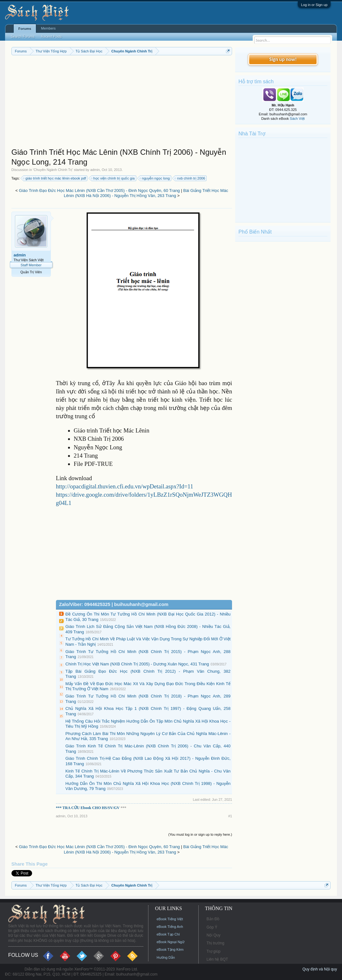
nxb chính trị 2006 (190, 178)
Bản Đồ (213, 919)
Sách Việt (297, 119)
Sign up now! (283, 59)
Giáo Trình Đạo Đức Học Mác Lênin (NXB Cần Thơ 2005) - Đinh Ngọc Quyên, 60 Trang (99, 191)
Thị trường (215, 943)
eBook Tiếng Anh (170, 927)
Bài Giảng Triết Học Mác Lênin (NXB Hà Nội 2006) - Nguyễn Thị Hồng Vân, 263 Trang (146, 193)
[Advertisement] (122, 103)
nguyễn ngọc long (155, 178)
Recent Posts (51, 37)
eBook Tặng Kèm (170, 949)
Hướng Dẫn (166, 957)
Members (48, 28)
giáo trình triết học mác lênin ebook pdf (55, 178)
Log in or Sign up (314, 5)
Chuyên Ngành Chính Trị (53, 170)
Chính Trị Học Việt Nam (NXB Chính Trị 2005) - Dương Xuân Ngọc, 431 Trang (137, 664)
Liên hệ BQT (217, 959)
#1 (230, 816)
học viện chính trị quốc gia (113, 178)
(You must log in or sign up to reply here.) (200, 834)
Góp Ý (212, 927)
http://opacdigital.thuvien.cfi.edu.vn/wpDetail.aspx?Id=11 (125, 486)
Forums (25, 29)
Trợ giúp (214, 951)
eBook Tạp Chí (168, 934)
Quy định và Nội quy (320, 969)
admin (95, 170)
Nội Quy (214, 935)
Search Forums (23, 37)
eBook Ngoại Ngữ (171, 942)
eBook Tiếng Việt (170, 919)
